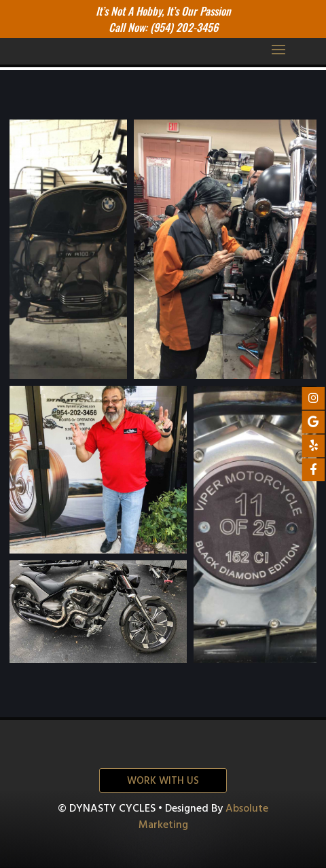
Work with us (163, 781)
